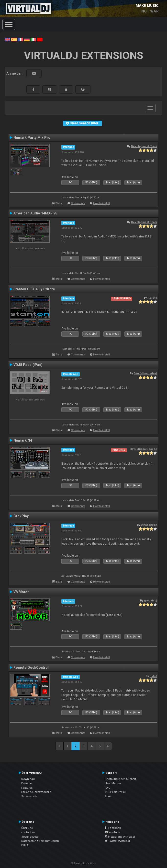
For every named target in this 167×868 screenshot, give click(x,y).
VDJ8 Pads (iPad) (28, 365)
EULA (25, 845)
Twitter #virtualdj (118, 841)
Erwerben (27, 783)
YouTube (112, 832)
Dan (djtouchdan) (145, 373)
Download (28, 779)
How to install (101, 203)
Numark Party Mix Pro (32, 138)
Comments (78, 203)
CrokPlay (21, 516)
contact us (28, 832)
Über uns (27, 828)
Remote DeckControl (31, 668)
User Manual (113, 783)
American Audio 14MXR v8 (35, 213)
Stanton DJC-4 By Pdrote (34, 289)
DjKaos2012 (149, 525)
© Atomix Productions (83, 863)
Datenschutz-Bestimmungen (40, 841)
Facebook (113, 828)
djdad (153, 676)
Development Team (144, 146)
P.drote (152, 298)
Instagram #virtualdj (120, 837)
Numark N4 (23, 440)
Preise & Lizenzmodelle (36, 792)
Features (27, 788)
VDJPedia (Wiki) (115, 792)
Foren (109, 796)
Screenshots (29, 796)
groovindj (150, 600)
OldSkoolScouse (146, 449)
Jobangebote (30, 837)
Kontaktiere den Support (121, 779)
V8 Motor (21, 592)
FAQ (108, 788)
